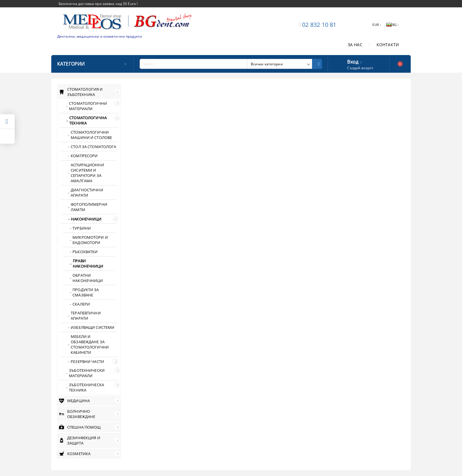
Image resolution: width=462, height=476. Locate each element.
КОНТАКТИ (388, 45)
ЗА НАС (355, 45)
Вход (353, 61)
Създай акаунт (360, 68)
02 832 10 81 (319, 25)
